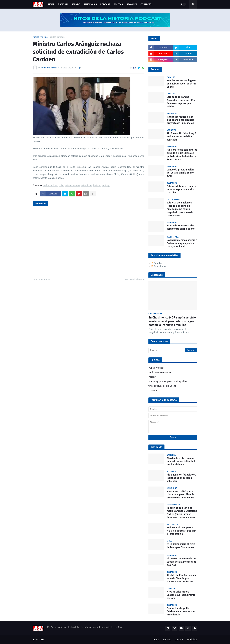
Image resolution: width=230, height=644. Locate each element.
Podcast (152, 377)
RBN (43, 640)
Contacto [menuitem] (146, 4)
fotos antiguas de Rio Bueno (162, 386)
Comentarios (158, 266)
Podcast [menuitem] (105, 4)
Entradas (157, 263)
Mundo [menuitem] (76, 4)
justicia (97, 186)
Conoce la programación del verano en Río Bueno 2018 (180, 173)
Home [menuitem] (51, 4)
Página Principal (40, 37)
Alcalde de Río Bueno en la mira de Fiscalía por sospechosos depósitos (182, 578)
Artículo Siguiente (134, 280)
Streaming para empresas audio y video (168, 381)
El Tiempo (153, 391)
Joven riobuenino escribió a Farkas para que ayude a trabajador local (182, 243)
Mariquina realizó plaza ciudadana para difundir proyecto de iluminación (180, 120)
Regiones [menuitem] (132, 4)
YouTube (167, 640)
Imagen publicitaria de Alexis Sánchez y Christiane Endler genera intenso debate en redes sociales (182, 513)
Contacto (179, 640)
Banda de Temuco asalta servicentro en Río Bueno (181, 227)
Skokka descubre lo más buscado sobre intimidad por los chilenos (181, 461)
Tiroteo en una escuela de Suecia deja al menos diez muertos (181, 562)
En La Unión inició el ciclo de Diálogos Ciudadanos (181, 546)
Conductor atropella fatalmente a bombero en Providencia (181, 611)
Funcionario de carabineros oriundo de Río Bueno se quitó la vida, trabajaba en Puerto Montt (182, 155)
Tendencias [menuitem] (90, 4)
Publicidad (192, 640)
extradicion (86, 186)
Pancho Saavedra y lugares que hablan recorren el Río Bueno (182, 84)
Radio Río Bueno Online (160, 372)
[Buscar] (173, 350)
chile (61, 186)
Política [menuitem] (118, 4)
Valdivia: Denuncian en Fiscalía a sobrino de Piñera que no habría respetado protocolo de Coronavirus (180, 209)
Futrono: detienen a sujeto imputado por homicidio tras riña (181, 189)
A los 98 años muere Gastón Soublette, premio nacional (181, 595)
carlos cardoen (57, 37)
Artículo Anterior (42, 280)
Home (156, 640)
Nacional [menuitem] (63, 4)
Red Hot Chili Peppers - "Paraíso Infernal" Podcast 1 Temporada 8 (181, 531)
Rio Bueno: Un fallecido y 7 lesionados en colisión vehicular (181, 136)
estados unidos (72, 186)
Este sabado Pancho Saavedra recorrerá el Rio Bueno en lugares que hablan (181, 102)
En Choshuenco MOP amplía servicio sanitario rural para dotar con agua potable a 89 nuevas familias (172, 321)
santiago (106, 186)
